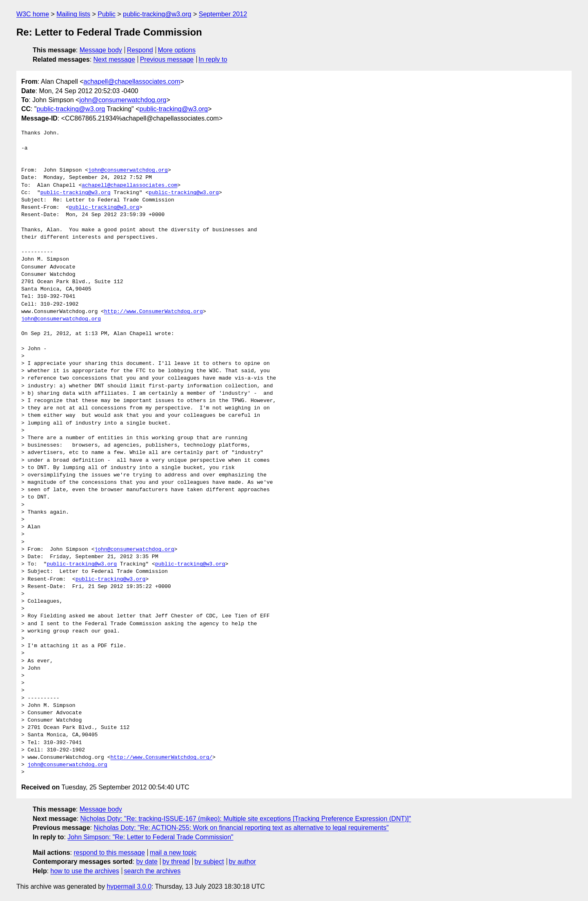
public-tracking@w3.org (157, 14)
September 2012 (223, 14)
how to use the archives (85, 871)
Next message (114, 59)
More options (177, 50)
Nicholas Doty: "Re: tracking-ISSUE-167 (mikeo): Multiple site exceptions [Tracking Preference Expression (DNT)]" (246, 819)
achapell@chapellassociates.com (132, 82)
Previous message (167, 59)
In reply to (213, 59)
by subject (209, 862)
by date (147, 862)
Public (107, 14)
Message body (101, 50)
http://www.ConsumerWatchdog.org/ (161, 758)
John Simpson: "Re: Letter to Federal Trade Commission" (150, 837)
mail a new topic (173, 853)
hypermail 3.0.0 (129, 886)
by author (242, 862)
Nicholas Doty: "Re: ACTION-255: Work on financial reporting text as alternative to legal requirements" (241, 828)
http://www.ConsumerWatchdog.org (154, 312)
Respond (140, 50)
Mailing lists (73, 14)
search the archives (153, 871)
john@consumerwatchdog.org (123, 100)
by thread (176, 862)
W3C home (33, 14)
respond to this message (109, 853)
